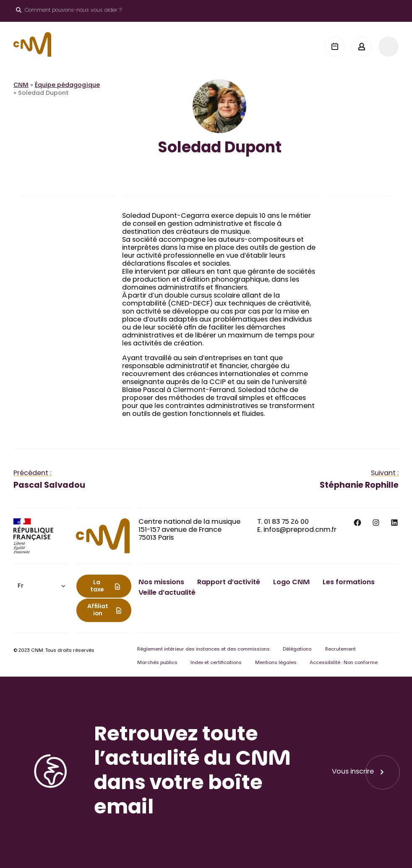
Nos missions (161, 583)
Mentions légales (276, 663)
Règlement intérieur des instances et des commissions (203, 650)
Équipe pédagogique (67, 86)
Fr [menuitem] (21, 586)
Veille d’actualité (167, 593)
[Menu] (389, 47)
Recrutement (340, 650)
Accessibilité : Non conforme (344, 663)
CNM (21, 86)
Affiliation (98, 610)
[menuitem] (41, 586)
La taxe (97, 587)
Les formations (349, 583)
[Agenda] (335, 47)
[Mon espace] (362, 47)
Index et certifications (216, 663)
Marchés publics (157, 663)
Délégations (297, 650)
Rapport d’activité (229, 583)
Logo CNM (291, 583)
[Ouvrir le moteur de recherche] (69, 11)
